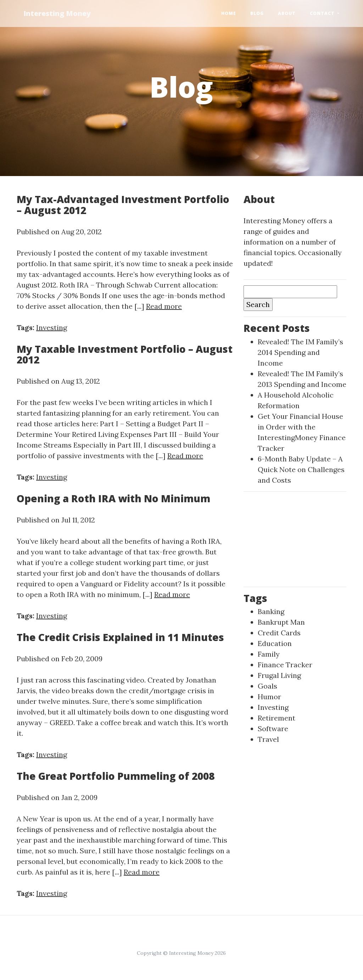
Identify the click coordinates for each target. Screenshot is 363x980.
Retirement (277, 718)
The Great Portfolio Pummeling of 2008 (116, 776)
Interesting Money (57, 13)
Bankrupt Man (281, 622)
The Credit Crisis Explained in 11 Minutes (120, 637)
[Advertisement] (295, 538)
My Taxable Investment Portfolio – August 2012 (125, 354)
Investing (52, 327)
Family (269, 654)
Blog (257, 13)
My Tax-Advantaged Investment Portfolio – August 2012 (123, 205)
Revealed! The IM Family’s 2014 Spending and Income (300, 352)
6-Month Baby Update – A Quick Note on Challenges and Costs (301, 469)
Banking (271, 611)
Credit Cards (279, 633)
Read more (164, 306)
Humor (269, 697)
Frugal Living (279, 675)
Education (275, 643)
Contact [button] (323, 13)
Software (273, 729)
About (287, 13)
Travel (268, 739)
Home (229, 13)
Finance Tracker (285, 665)
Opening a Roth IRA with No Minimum (113, 498)
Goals (267, 686)
